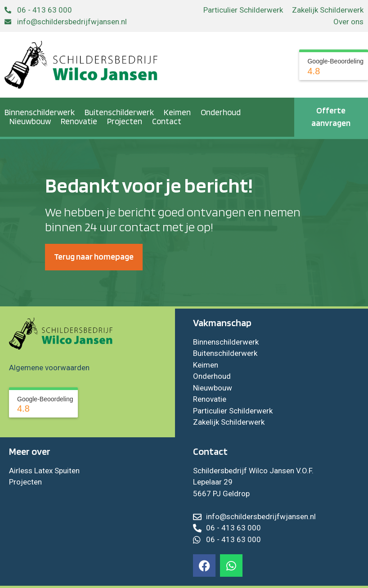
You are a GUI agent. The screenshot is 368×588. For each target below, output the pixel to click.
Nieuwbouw (30, 121)
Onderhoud (221, 112)
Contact (167, 121)
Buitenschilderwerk (119, 112)
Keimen (177, 112)
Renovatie (79, 121)
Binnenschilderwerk (40, 112)
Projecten (125, 121)
